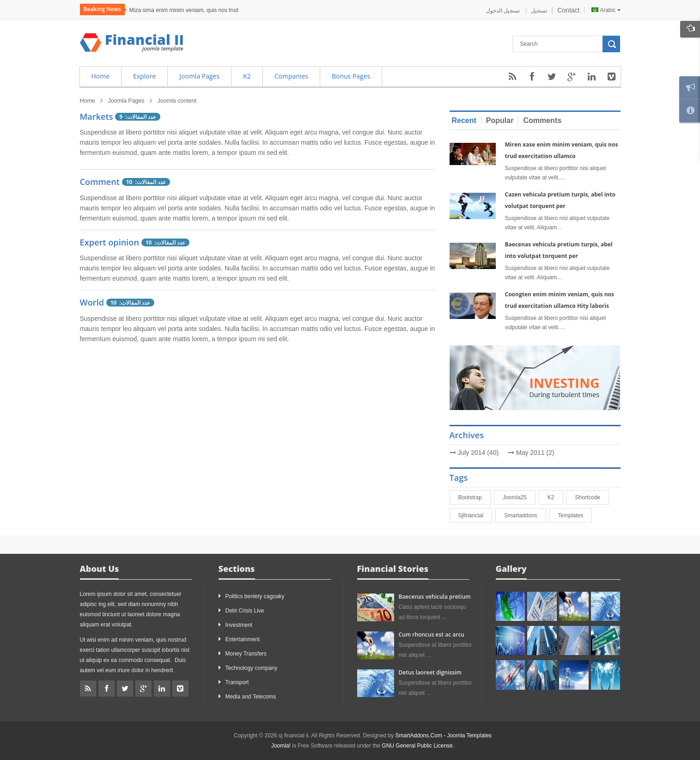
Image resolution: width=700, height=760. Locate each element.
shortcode (592, 497)
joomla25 (519, 497)
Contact (568, 10)
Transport (237, 682)
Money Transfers (246, 654)
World (92, 302)
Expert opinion (110, 242)
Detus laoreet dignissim (430, 672)
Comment (101, 182)
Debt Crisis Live (245, 611)
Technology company (252, 668)
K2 (555, 497)
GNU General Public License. (418, 746)
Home (88, 101)
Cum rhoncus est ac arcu (432, 634)
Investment (239, 625)
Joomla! (281, 746)
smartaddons (525, 515)
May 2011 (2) (535, 453)
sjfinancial (475, 515)
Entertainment (243, 639)
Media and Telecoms (251, 697)
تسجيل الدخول (504, 11)
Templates (575, 515)
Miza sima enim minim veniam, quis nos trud (184, 10)
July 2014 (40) (478, 453)
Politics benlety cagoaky (255, 596)
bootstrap (474, 497)
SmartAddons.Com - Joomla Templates (444, 735)
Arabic (606, 10)
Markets (98, 116)
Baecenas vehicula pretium (435, 597)
